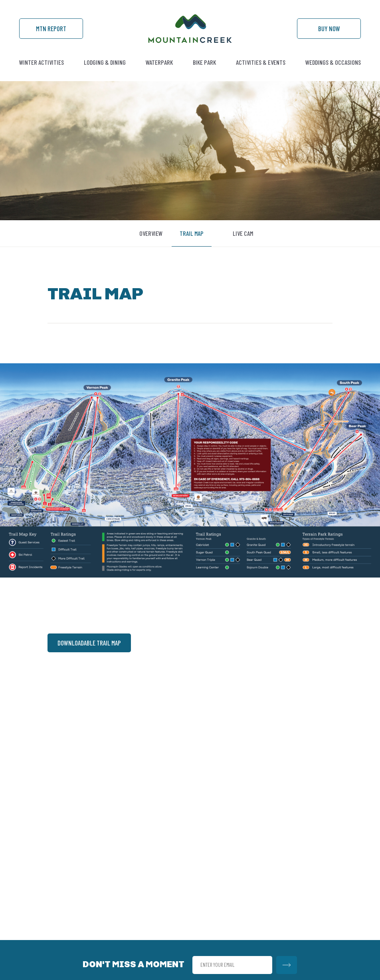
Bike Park (204, 62)
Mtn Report (51, 28)
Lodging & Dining (105, 62)
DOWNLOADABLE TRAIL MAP (89, 643)
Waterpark (159, 62)
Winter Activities (42, 62)
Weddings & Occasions (333, 62)
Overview (151, 233)
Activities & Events (261, 62)
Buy (329, 28)
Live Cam (243, 233)
